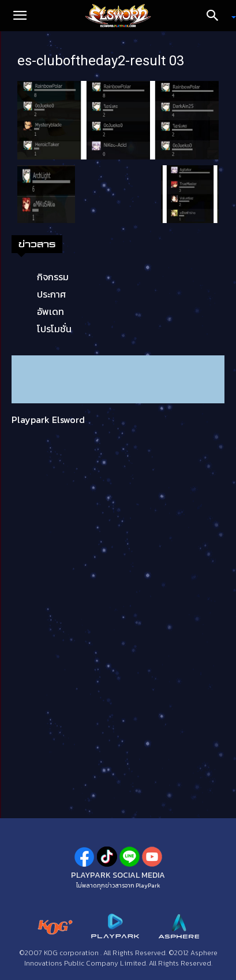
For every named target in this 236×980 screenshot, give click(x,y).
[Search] (216, 16)
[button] (20, 16)
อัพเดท (50, 311)
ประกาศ (51, 294)
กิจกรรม (53, 277)
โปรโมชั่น (54, 329)
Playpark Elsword (48, 420)
